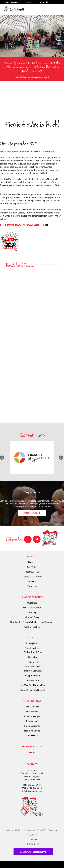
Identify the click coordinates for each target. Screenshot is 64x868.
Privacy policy (33, 844)
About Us (32, 562)
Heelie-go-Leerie (32, 731)
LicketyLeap (32, 643)
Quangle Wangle (32, 716)
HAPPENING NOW (32, 746)
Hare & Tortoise (32, 707)
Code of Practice (32, 627)
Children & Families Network (42, 179)
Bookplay (33, 657)
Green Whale (32, 735)
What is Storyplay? (32, 608)
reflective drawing (36, 167)
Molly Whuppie (32, 721)
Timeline (32, 581)
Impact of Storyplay (33, 671)
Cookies (33, 839)
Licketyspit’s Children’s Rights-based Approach (32, 622)
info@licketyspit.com (32, 791)
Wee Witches (32, 711)
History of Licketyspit (32, 577)
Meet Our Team (32, 572)
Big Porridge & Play (33, 652)
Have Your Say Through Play (32, 685)
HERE (45, 225)
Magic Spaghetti (32, 726)
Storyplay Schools (32, 667)
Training (32, 612)
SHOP (32, 752)
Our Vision (32, 567)
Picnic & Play (33, 662)
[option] (32, 458)
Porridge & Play (32, 648)
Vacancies (32, 586)
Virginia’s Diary (32, 617)
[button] (2, 458)
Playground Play (33, 675)
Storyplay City (32, 680)
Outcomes (32, 603)
